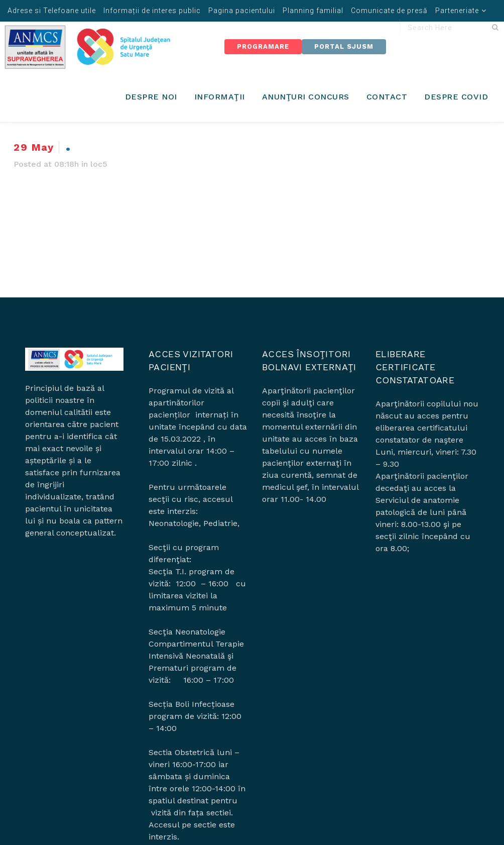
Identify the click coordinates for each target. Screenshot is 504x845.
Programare (263, 46)
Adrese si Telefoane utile (52, 11)
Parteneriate (457, 11)
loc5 (99, 164)
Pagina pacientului (242, 11)
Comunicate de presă (389, 11)
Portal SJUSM (344, 46)
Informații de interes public (152, 11)
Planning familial (313, 11)
